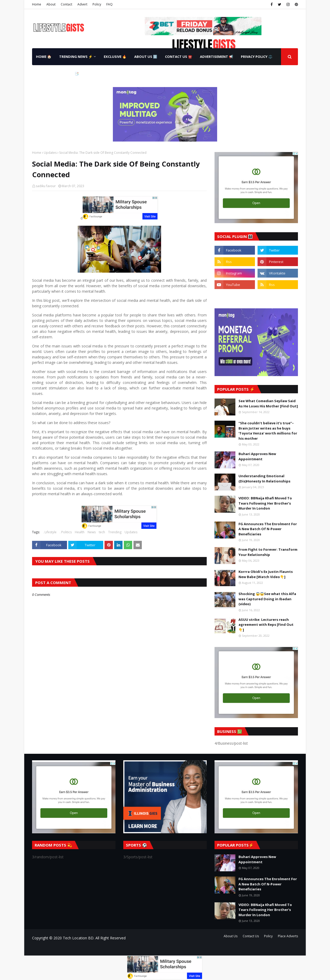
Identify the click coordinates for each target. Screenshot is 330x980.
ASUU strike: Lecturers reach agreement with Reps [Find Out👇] (266, 625)
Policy (97, 4)
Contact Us (251, 936)
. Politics (66, 532)
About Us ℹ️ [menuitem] (146, 57)
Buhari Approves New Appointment (257, 456)
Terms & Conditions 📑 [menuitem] (57, 73)
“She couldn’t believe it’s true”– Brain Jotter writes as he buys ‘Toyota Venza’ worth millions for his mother (268, 431)
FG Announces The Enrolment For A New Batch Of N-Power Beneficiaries (268, 529)
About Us (231, 936)
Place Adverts (288, 936)
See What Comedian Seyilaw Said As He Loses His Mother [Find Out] (268, 403)
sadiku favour (46, 186)
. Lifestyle (50, 532)
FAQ (109, 4)
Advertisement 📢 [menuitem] (216, 57)
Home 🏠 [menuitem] (44, 57)
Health (80, 532)
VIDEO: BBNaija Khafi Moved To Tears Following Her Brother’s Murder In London (265, 503)
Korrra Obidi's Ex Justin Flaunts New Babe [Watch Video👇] (266, 574)
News (92, 532)
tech (102, 532)
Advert (82, 4)
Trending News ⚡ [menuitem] (76, 57)
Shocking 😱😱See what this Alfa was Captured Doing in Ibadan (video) (267, 599)
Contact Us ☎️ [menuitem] (179, 57)
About (51, 4)
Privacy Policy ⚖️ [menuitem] (257, 57)
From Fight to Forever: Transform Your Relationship (268, 552)
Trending (115, 532)
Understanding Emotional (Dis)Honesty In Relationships (264, 479)
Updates (50, 153)
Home (37, 4)
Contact (66, 4)
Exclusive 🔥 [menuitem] (115, 57)
